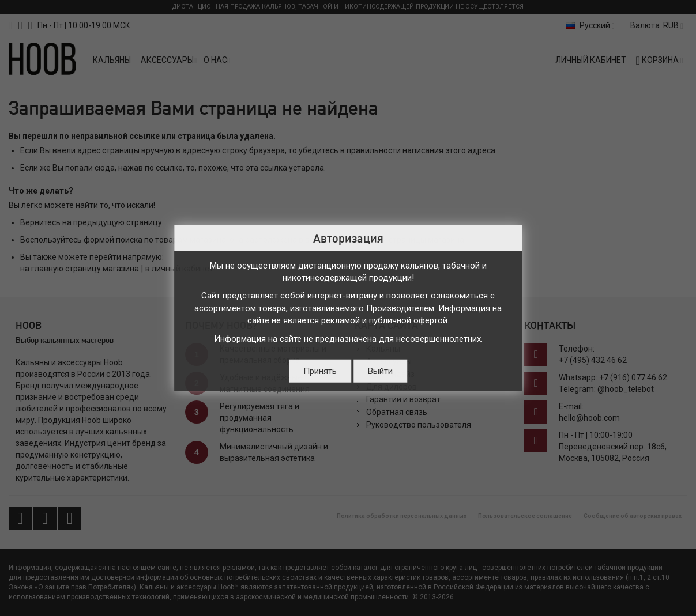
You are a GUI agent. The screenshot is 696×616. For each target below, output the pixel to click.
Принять (320, 371)
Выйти (380, 371)
